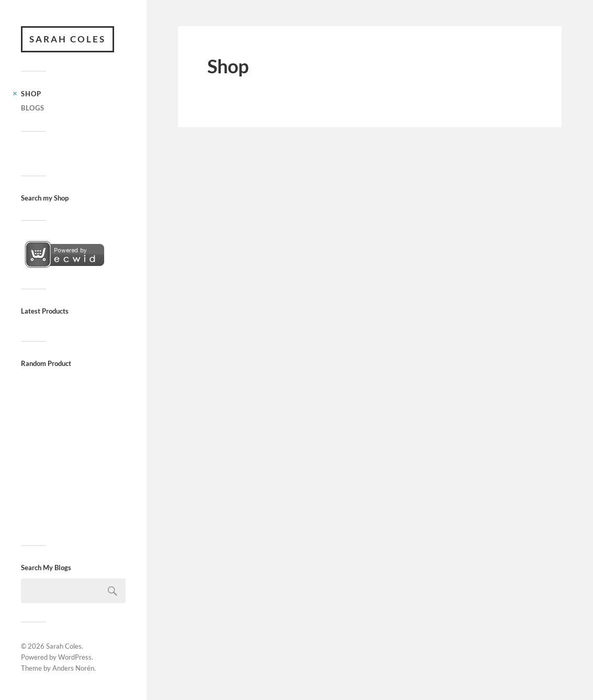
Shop (31, 94)
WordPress (75, 657)
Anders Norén (73, 668)
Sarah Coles (68, 39)
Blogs (33, 108)
